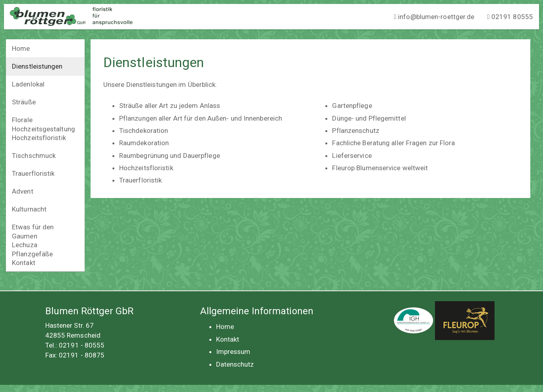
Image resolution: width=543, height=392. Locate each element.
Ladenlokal (28, 84)
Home (21, 48)
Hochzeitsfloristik (39, 138)
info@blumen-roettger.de (434, 17)
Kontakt (24, 263)
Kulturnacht (29, 209)
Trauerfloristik (33, 173)
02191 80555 (510, 17)
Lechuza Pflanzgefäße (32, 249)
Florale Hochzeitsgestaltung (43, 124)
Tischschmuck (34, 156)
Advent (23, 191)
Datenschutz (235, 364)
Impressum (233, 352)
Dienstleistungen (37, 66)
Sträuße (24, 102)
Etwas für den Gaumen (33, 232)
